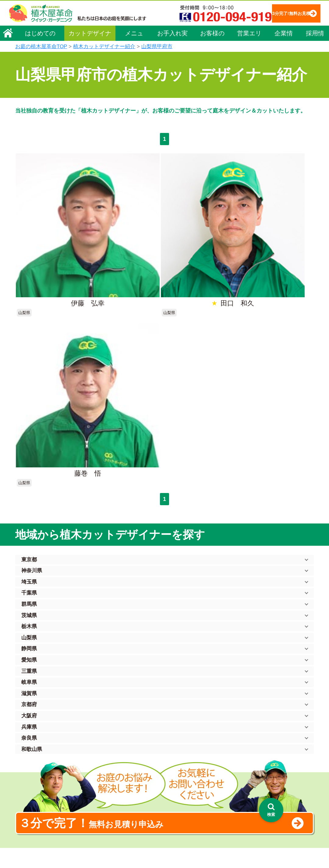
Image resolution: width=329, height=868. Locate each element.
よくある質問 (173, 773)
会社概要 (28, 746)
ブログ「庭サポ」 (254, 789)
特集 (162, 834)
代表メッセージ (34, 763)
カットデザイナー (90, 52)
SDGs (164, 823)
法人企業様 (30, 789)
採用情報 (315, 52)
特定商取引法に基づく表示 (263, 754)
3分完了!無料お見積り (137, 31)
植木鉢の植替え (109, 825)
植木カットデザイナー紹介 (188, 800)
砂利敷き (103, 799)
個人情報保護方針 (254, 745)
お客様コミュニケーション (45, 780)
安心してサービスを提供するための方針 (275, 763)
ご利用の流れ (173, 765)
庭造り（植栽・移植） (116, 816)
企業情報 (284, 52)
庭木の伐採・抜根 (111, 773)
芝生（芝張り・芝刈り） (118, 791)
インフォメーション (180, 845)
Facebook (245, 811)
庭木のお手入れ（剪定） (118, 765)
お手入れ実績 (172, 52)
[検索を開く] (271, 810)
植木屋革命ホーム (111, 733)
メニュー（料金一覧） (116, 744)
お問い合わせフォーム (259, 778)
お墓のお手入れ (109, 834)
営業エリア (249, 52)
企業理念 (28, 755)
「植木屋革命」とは (180, 756)
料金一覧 (103, 756)
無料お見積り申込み (145, 590)
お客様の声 (212, 52)
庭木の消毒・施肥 (111, 808)
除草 (99, 782)
